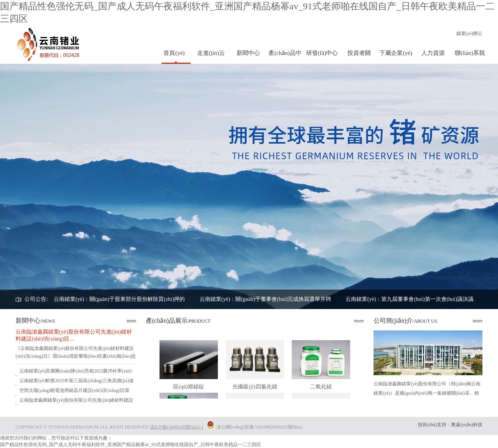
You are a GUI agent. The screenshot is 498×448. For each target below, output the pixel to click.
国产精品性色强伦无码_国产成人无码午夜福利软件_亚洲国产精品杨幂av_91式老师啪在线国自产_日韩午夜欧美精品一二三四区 (131, 444)
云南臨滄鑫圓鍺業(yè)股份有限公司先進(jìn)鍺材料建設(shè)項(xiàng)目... (74, 335)
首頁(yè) (174, 53)
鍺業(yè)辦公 (469, 33)
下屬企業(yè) (396, 53)
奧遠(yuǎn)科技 (467, 425)
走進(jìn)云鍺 (211, 57)
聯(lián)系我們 (470, 57)
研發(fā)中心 (322, 53)
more (131, 321)
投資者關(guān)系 (359, 57)
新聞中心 (248, 53)
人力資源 (433, 53)
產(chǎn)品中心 (285, 57)
